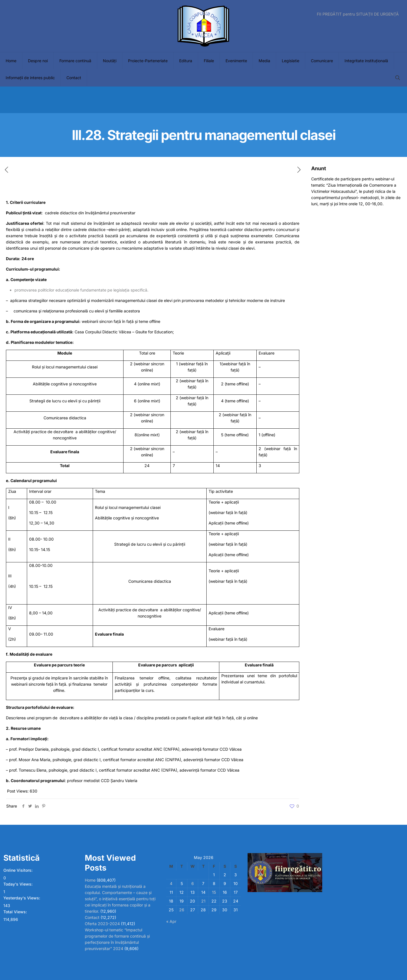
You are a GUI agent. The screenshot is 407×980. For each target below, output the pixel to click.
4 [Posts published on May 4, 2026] (171, 883)
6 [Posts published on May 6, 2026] (193, 883)
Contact (92, 917)
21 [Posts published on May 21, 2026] (203, 901)
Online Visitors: (19, 870)
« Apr (171, 921)
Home (90, 880)
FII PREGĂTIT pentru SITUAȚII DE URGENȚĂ (358, 14)
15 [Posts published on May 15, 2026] (214, 892)
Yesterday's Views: (22, 898)
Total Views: (16, 912)
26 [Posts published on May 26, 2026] (182, 910)
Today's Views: (19, 884)
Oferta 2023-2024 (102, 924)
